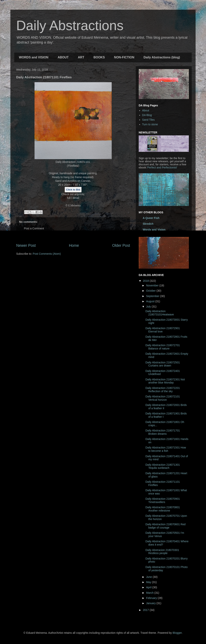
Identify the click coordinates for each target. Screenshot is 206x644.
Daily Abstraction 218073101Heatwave (160, 313)
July (149, 307)
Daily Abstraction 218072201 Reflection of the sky (163, 390)
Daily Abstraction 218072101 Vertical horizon (163, 398)
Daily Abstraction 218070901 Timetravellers (163, 500)
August (151, 301)
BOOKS (99, 57)
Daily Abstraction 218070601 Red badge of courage (165, 526)
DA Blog (147, 115)
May (149, 582)
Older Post (121, 245)
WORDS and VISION (34, 57)
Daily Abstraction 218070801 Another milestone (163, 509)
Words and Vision (154, 230)
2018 (146, 281)
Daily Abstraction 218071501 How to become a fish (166, 449)
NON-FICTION (124, 57)
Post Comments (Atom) (47, 254)
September (153, 296)
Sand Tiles (148, 120)
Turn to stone (150, 124)
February (152, 598)
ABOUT (63, 57)
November (153, 285)
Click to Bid (73, 190)
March (150, 593)
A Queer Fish (151, 218)
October (151, 291)
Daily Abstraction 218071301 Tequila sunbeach (163, 466)
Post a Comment (34, 228)
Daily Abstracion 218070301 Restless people (162, 552)
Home (74, 245)
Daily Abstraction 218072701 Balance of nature (163, 347)
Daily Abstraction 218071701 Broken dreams (163, 432)
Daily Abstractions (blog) (162, 57)
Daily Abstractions (70, 26)
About (146, 110)
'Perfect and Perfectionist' (162, 167)
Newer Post (26, 245)
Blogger (177, 633)
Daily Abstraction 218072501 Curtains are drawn (163, 364)
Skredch (148, 224)
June (149, 577)
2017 (146, 610)
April (149, 587)
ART (81, 57)
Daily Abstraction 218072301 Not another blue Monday (165, 381)
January (151, 603)
